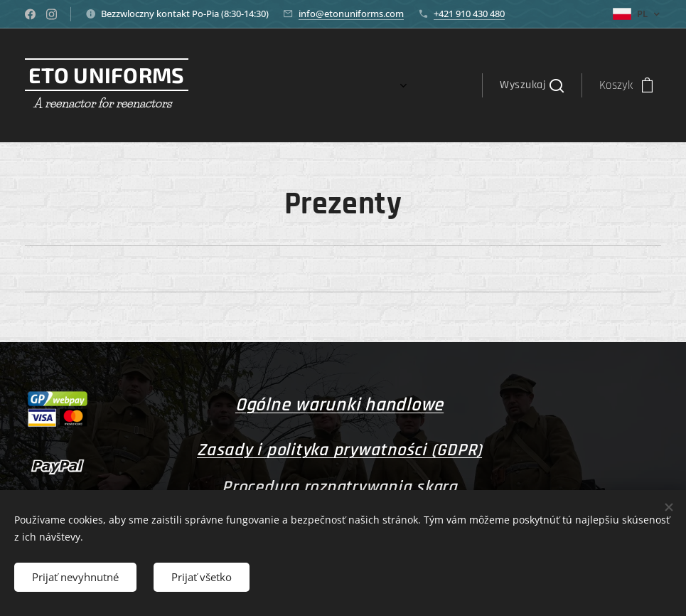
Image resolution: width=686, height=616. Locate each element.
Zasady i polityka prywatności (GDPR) (339, 450)
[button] (532, 85)
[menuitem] (375, 85)
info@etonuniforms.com (351, 14)
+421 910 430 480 (469, 14)
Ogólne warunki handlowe (339, 405)
